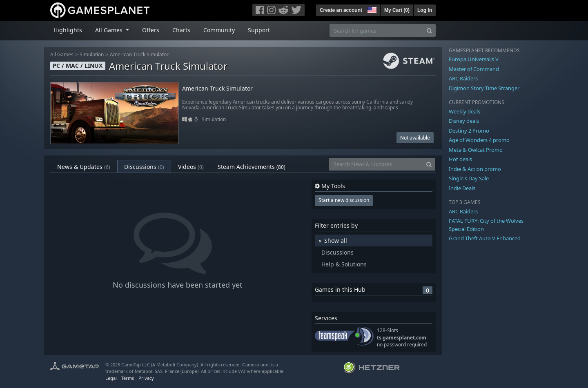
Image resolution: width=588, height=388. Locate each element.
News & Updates (84, 167)
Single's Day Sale (469, 178)
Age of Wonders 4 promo (479, 140)
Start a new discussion (344, 200)
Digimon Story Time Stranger (484, 88)
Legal (111, 378)
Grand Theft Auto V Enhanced (485, 238)
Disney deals (464, 121)
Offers (151, 30)
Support (259, 30)
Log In (425, 10)
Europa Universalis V (474, 59)
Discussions (144, 167)
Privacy (146, 378)
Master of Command (474, 69)
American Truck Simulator (139, 54)
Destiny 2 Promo (469, 131)
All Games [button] (110, 30)
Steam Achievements (252, 167)
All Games (62, 54)
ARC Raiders (463, 78)
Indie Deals (462, 188)
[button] (371, 9)
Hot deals (460, 159)
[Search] (429, 30)
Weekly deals (464, 111)
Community (219, 30)
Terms (128, 378)
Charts (181, 30)
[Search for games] (376, 30)
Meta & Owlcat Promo (476, 150)
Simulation (92, 54)
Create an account (341, 10)
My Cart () (397, 10)
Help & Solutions (344, 264)
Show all (336, 241)
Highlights (68, 30)
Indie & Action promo (475, 169)
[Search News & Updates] (376, 164)
